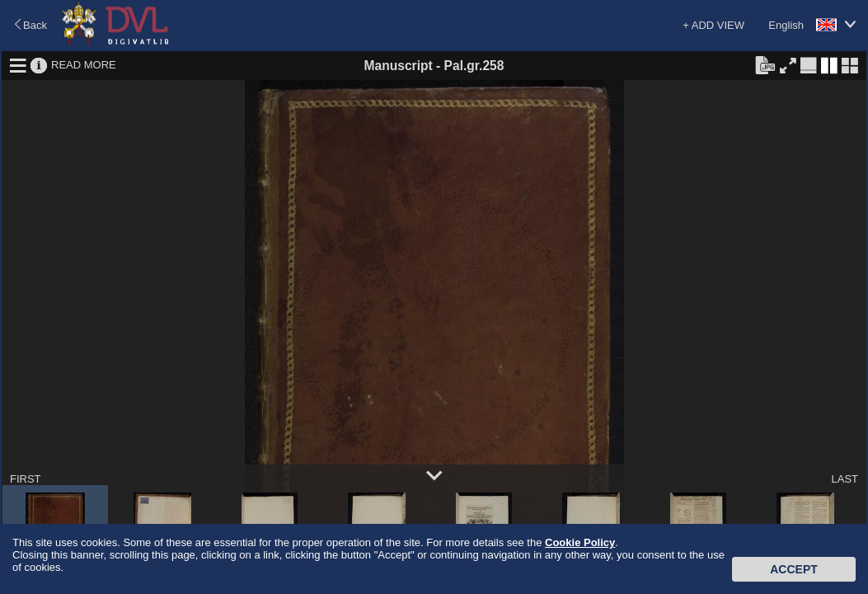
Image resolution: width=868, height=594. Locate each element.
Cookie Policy (580, 542)
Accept (794, 569)
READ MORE (84, 65)
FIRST (26, 479)
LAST (845, 479)
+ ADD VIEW (713, 25)
